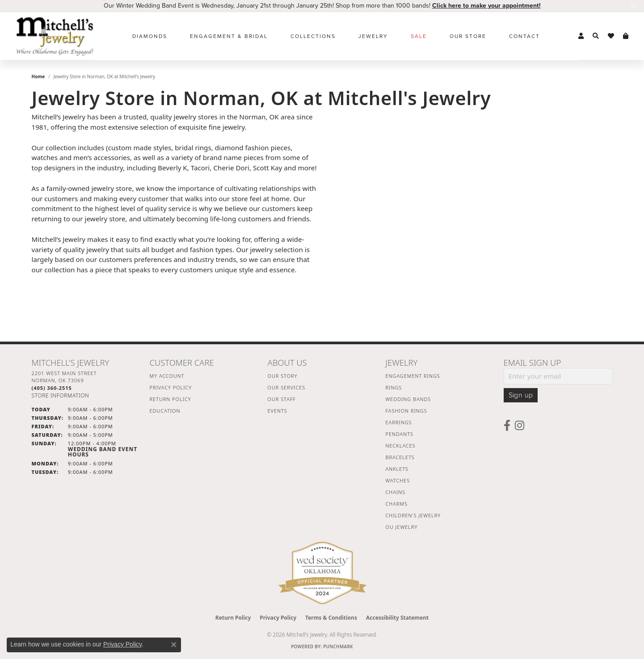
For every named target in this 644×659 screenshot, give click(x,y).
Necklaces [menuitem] (401, 446)
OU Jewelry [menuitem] (402, 527)
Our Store (468, 36)
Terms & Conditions (331, 618)
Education (165, 411)
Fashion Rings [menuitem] (406, 411)
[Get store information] (61, 395)
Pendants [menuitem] (400, 434)
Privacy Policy (171, 387)
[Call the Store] (52, 388)
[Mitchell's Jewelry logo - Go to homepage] (55, 36)
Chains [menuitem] (396, 492)
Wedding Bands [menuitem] (408, 399)
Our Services (287, 387)
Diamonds (150, 36)
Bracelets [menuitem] (400, 457)
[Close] (633, 6)
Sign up (521, 395)
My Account (167, 376)
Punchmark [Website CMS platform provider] (338, 646)
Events (278, 411)
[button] (581, 36)
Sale (419, 36)
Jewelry (373, 36)
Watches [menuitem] (398, 480)
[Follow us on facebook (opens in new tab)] (507, 426)
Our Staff (282, 399)
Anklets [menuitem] (397, 469)
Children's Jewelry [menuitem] (413, 515)
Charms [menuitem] (397, 504)
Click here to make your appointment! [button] (486, 6)
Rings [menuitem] (394, 387)
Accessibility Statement (397, 618)
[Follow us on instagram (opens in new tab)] (520, 426)
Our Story (283, 376)
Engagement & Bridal (229, 36)
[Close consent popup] (174, 645)
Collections (313, 36)
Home (38, 76)
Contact (524, 36)
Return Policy (170, 399)
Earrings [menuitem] (399, 422)
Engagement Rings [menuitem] (413, 376)
